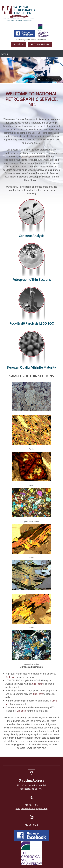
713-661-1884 (32, 805)
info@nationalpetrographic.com (32, 808)
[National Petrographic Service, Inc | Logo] (19, 13)
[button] (39, 79)
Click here (10, 677)
